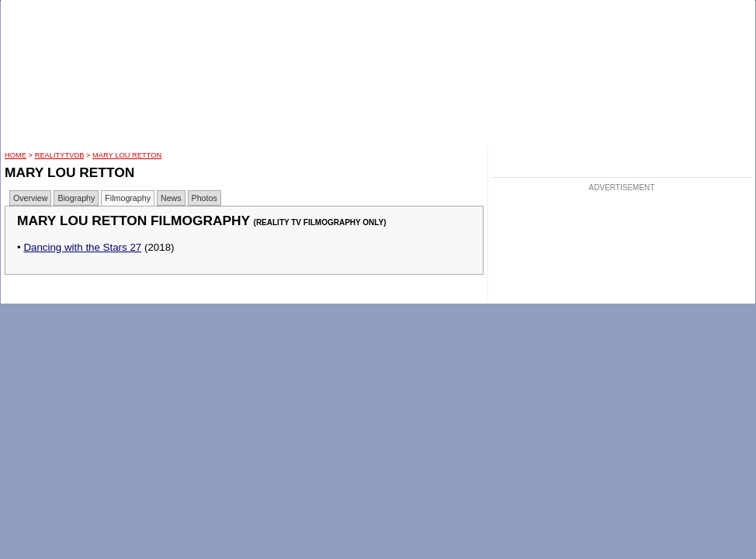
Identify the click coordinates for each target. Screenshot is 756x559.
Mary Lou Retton (127, 155)
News (171, 198)
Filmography (128, 198)
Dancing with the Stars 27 (82, 247)
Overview (30, 198)
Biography (76, 198)
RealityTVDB (60, 155)
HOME (16, 155)
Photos (205, 198)
